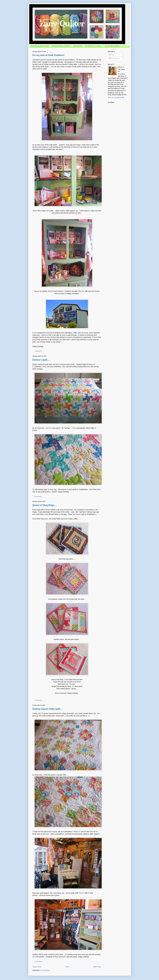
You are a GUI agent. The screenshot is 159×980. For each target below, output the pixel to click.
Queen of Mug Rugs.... (45, 505)
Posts (112, 55)
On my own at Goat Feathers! (48, 55)
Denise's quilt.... (41, 360)
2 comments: (38, 700)
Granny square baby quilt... (47, 709)
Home (67, 967)
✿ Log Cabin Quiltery (112, 46)
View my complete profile (116, 97)
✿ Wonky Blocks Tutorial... (61, 46)
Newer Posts (37, 967)
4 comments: (38, 351)
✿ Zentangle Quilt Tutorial (40, 46)
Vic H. (122, 67)
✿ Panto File (78, 46)
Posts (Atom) (46, 970)
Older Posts (97, 967)
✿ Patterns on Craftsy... (93, 46)
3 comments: (38, 961)
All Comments (114, 58)
